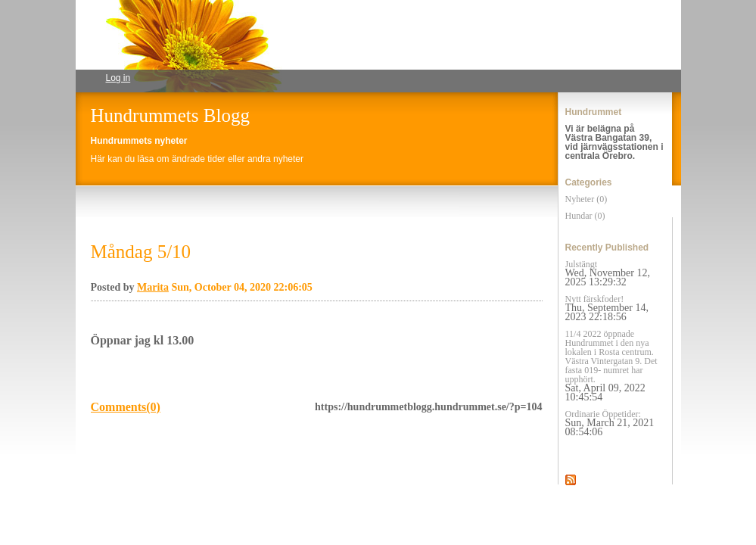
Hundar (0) (585, 216)
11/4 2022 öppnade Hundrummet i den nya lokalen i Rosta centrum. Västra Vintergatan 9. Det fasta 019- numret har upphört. (611, 366)
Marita (153, 287)
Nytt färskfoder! (607, 308)
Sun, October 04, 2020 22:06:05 (241, 287)
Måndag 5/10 (141, 252)
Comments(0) (126, 407)
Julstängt (608, 273)
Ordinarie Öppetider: (610, 423)
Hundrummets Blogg (170, 115)
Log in (118, 78)
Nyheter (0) (586, 199)
